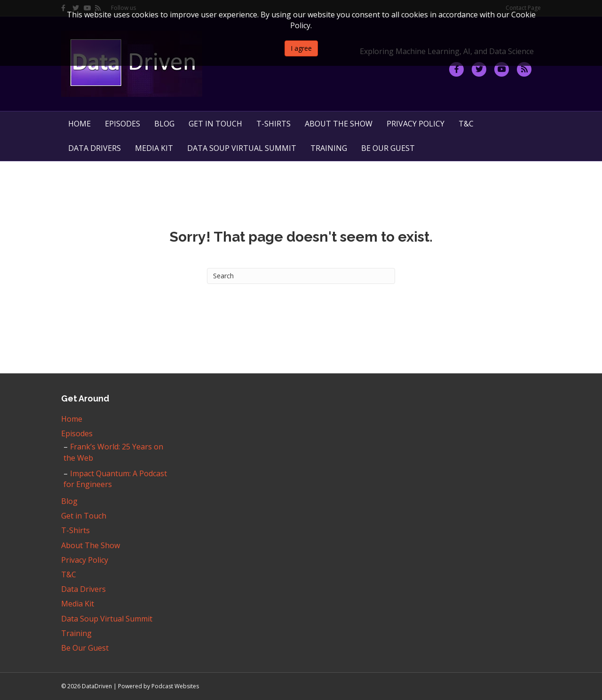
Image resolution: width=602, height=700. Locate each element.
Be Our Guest (388, 148)
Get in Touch (215, 124)
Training (329, 148)
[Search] (301, 276)
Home (79, 124)
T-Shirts (273, 124)
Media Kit (154, 148)
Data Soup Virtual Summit (242, 148)
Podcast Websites (175, 686)
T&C (466, 124)
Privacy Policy (416, 124)
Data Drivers (95, 148)
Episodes (123, 124)
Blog (164, 124)
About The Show (339, 124)
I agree (301, 48)
